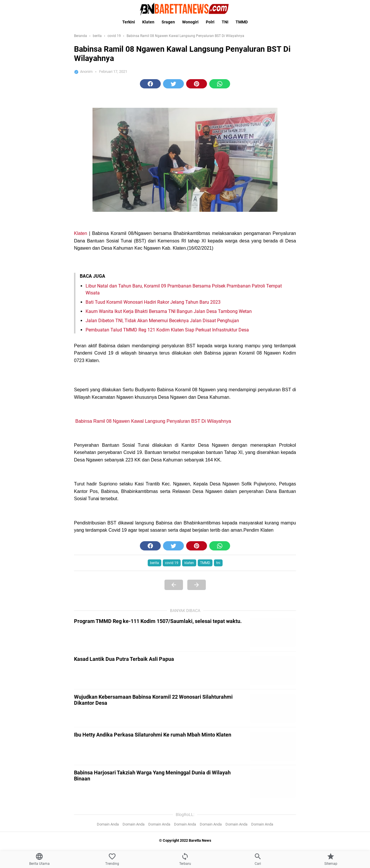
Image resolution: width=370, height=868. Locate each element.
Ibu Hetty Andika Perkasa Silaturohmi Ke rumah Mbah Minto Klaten (153, 735)
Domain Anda (108, 824)
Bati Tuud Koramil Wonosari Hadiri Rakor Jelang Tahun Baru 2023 (153, 302)
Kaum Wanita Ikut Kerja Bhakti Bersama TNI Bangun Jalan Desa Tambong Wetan (169, 311)
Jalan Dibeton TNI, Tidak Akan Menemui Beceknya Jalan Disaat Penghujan (162, 321)
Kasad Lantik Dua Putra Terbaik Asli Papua (124, 659)
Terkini (129, 22)
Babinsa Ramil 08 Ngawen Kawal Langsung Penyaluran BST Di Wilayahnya (153, 421)
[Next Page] (197, 585)
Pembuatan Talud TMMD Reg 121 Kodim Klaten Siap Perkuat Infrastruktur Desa (167, 330)
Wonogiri (190, 22)
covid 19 (172, 563)
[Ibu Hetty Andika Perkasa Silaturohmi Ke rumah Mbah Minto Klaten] (273, 746)
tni (218, 563)
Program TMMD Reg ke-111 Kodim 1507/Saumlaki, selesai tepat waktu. (158, 621)
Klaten (148, 22)
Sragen (168, 22)
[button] (150, 84)
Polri (210, 22)
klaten (189, 563)
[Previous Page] (174, 585)
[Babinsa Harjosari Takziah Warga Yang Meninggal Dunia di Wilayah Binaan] (273, 784)
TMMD (242, 22)
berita (155, 563)
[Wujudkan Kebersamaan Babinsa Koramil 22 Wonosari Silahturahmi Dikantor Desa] (273, 708)
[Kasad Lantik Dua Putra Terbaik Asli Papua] (273, 670)
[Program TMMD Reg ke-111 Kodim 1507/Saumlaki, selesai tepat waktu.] (273, 633)
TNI (225, 22)
